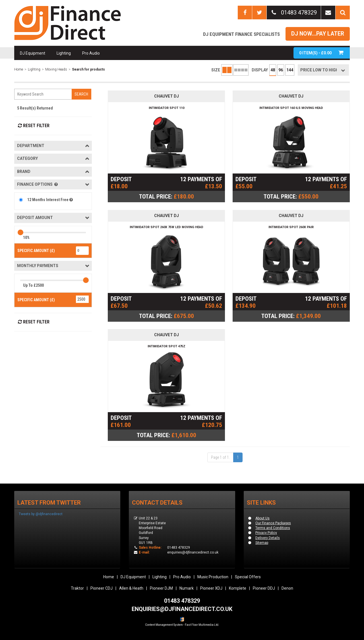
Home (19, 69)
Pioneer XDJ (211, 588)
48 (273, 70)
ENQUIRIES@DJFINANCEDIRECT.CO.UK (182, 609)
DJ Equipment (33, 53)
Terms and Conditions (273, 528)
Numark (187, 588)
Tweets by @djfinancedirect (41, 514)
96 (281, 70)
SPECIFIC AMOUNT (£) (36, 251)
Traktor (77, 588)
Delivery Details (268, 538)
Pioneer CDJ (102, 588)
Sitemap (262, 543)
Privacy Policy (266, 533)
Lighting (64, 53)
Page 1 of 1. (220, 457)
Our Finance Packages (273, 523)
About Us (262, 518)
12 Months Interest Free (50, 200)
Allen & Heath (131, 588)
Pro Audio (91, 53)
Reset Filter (33, 126)
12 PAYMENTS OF (201, 179)
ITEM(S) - (322, 53)
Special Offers (248, 577)
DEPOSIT (121, 179)
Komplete (238, 588)
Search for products (88, 69)
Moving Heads (56, 69)
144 (290, 70)
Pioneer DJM (161, 588)
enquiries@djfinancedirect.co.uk (193, 552)
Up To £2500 (33, 285)
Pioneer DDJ (264, 588)
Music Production (213, 577)
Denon (287, 588)
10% (26, 238)
